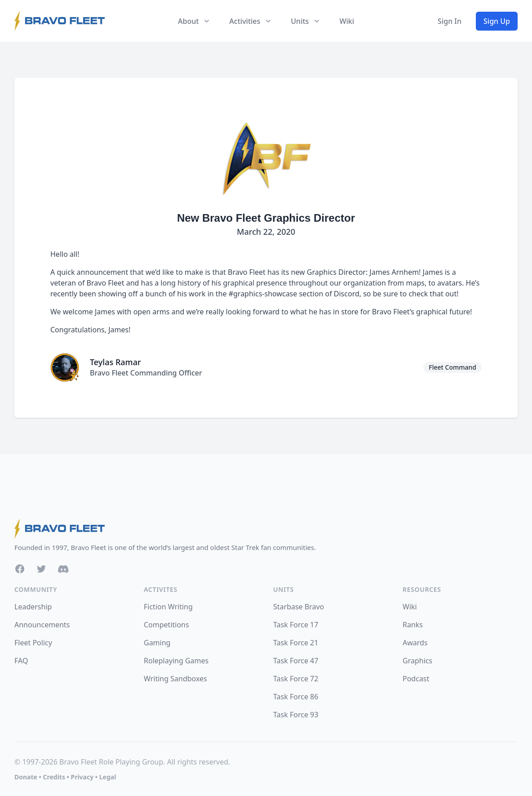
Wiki (347, 21)
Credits (54, 777)
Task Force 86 (296, 697)
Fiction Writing (168, 607)
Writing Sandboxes (175, 679)
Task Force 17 (296, 625)
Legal (108, 777)
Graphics (417, 661)
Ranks (413, 625)
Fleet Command (452, 367)
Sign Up (497, 21)
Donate (26, 777)
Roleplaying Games (176, 661)
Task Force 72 (296, 679)
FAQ (21, 661)
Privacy (82, 777)
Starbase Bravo (299, 607)
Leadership (33, 607)
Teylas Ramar (115, 362)
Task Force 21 (296, 643)
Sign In (450, 21)
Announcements (42, 625)
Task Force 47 (296, 661)
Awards (415, 643)
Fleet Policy (33, 643)
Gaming (157, 643)
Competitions (166, 625)
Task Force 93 (296, 715)
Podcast (416, 679)
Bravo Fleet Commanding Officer (146, 373)
